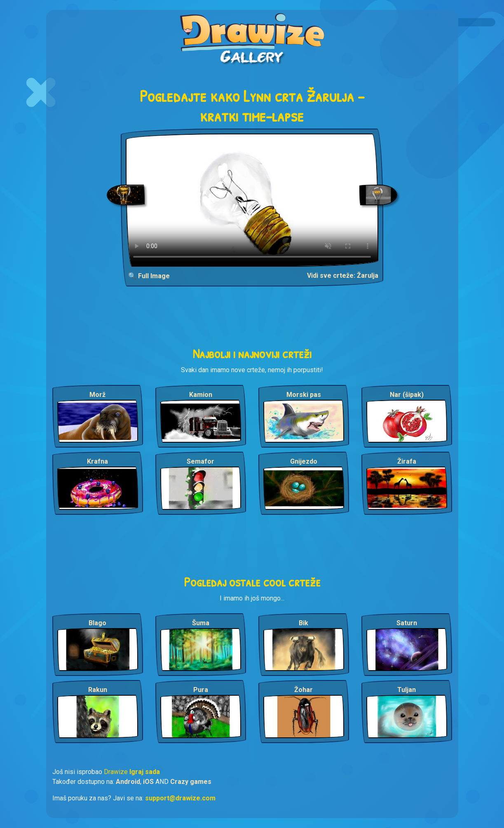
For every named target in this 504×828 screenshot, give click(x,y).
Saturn (407, 623)
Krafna (97, 461)
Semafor (200, 461)
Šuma (201, 623)
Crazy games (191, 782)
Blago (97, 623)
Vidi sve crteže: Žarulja (343, 276)
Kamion (201, 395)
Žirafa (407, 461)
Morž (97, 395)
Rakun (98, 690)
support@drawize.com (180, 798)
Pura (201, 690)
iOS (148, 782)
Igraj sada (145, 772)
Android (128, 782)
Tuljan (407, 690)
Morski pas (304, 395)
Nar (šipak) (407, 395)
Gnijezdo (304, 461)
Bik (304, 623)
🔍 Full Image (149, 276)
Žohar (304, 690)
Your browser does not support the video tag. (252, 200)
